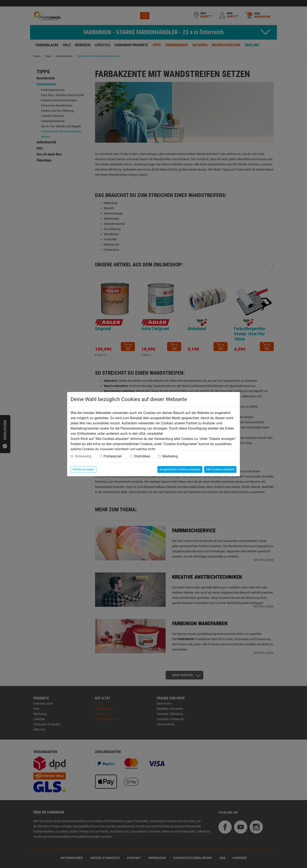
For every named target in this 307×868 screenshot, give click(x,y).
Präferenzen (113, 456)
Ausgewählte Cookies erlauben (180, 469)
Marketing (170, 456)
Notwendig (83, 456)
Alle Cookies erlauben (220, 469)
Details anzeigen (83, 469)
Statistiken (142, 456)
